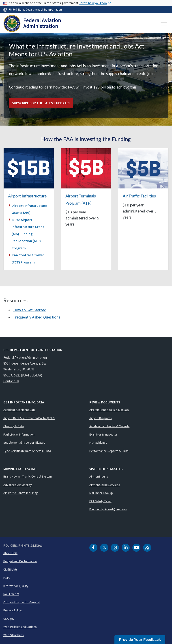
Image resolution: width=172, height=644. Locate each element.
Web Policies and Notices (20, 627)
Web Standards (14, 635)
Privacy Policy (13, 610)
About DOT (10, 553)
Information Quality (16, 586)
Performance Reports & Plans (109, 451)
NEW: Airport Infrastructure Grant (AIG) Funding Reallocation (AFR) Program (28, 234)
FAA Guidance (98, 443)
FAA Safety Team (100, 501)
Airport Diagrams (100, 418)
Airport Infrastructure (27, 196)
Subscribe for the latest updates (41, 103)
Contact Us (11, 381)
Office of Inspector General (21, 602)
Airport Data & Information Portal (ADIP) (29, 418)
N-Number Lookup (101, 493)
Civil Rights (11, 569)
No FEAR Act (11, 594)
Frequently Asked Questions (37, 317)
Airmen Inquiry (99, 476)
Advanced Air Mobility (18, 485)
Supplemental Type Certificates (24, 443)
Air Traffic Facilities (139, 196)
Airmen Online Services (105, 485)
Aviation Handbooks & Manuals (109, 426)
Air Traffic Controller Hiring (21, 493)
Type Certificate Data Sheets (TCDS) (27, 451)
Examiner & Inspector (103, 434)
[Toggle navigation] (164, 24)
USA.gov (9, 619)
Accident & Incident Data (19, 410)
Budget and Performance (20, 561)
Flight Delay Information (19, 434)
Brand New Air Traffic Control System (28, 476)
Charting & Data (14, 426)
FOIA (6, 578)
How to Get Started (30, 310)
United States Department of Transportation (35, 9)
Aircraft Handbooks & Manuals (109, 410)
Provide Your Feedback (140, 640)
